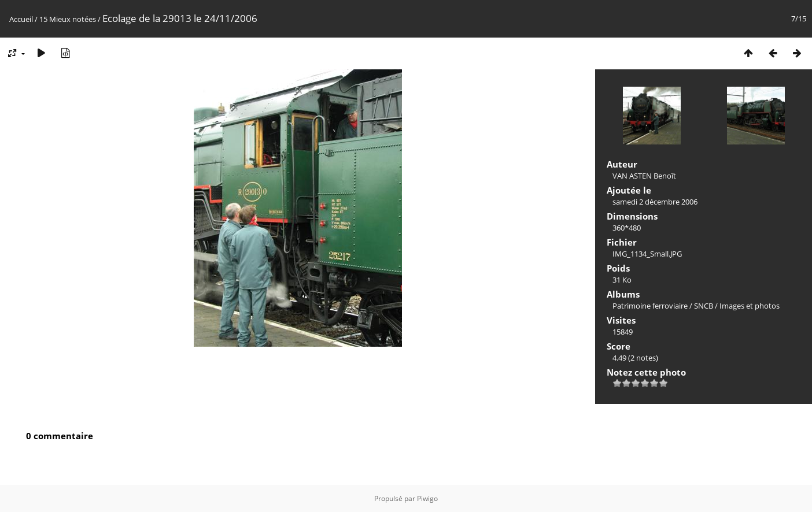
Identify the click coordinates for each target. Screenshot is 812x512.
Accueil (21, 19)
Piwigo (427, 498)
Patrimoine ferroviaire (650, 306)
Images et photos (750, 306)
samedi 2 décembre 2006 (655, 202)
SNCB (704, 306)
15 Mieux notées (68, 19)
